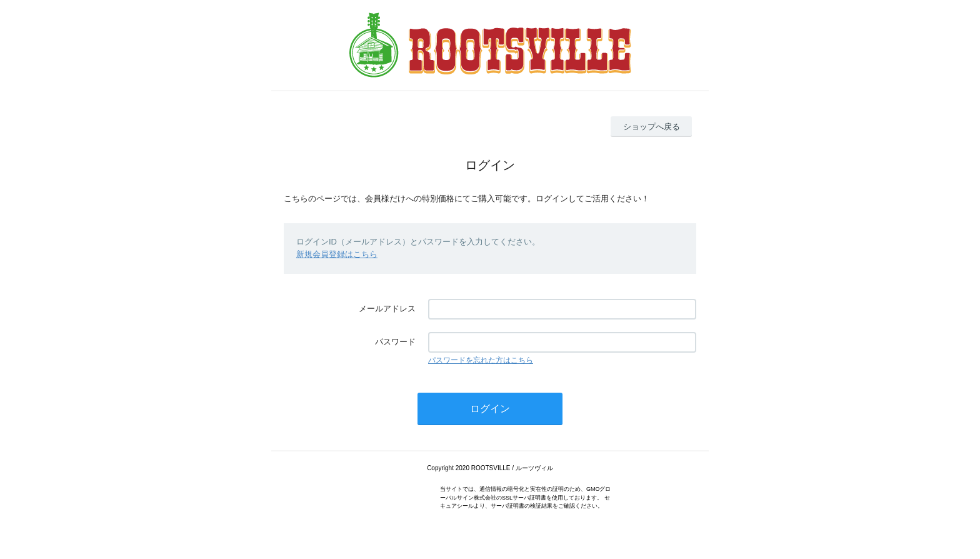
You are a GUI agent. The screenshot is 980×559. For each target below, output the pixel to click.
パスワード (395, 342)
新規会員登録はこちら (337, 254)
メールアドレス (387, 309)
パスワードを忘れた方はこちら (481, 360)
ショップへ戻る (652, 127)
